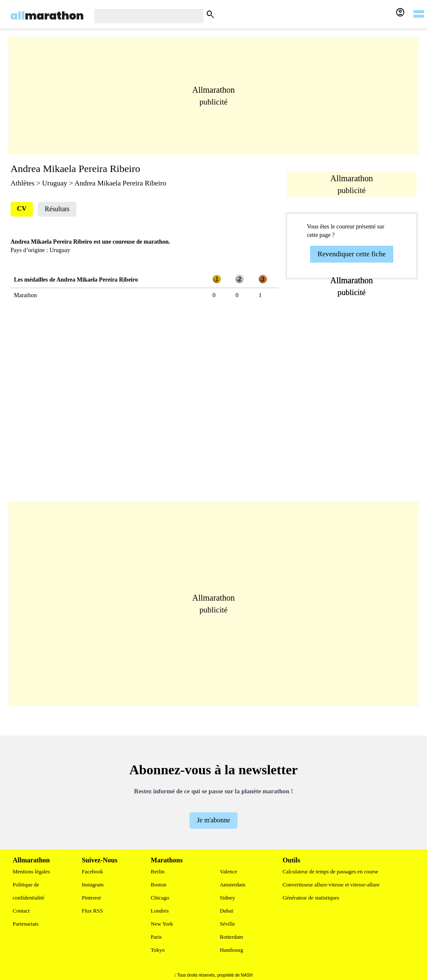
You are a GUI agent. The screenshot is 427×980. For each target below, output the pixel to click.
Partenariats (26, 924)
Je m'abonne (214, 820)
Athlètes (23, 183)
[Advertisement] (213, 96)
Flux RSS (92, 911)
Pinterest (92, 898)
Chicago (160, 898)
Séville (227, 924)
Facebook (93, 871)
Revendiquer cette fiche (352, 254)
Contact (21, 911)
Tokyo (158, 950)
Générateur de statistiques (311, 898)
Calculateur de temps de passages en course (331, 871)
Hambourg (231, 950)
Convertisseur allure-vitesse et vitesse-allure (331, 885)
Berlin (158, 871)
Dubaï (227, 911)
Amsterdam (233, 885)
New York (162, 924)
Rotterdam (231, 937)
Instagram (93, 885)
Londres (160, 911)
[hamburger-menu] (419, 8)
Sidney (227, 898)
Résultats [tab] (57, 209)
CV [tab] (22, 208)
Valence (228, 871)
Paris (156, 937)
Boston (158, 885)
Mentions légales (31, 871)
